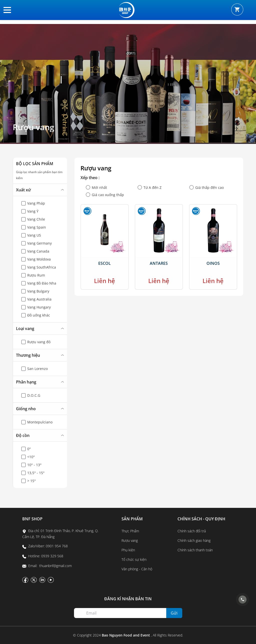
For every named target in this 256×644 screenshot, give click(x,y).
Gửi (174, 613)
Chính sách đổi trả (192, 531)
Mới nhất (99, 187)
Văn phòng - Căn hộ (137, 569)
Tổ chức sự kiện (134, 559)
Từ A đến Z (152, 187)
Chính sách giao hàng (194, 540)
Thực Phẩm (130, 531)
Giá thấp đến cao (209, 187)
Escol (104, 263)
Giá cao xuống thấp (108, 195)
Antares (159, 263)
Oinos (213, 263)
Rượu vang (33, 127)
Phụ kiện (128, 550)
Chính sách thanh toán (195, 550)
